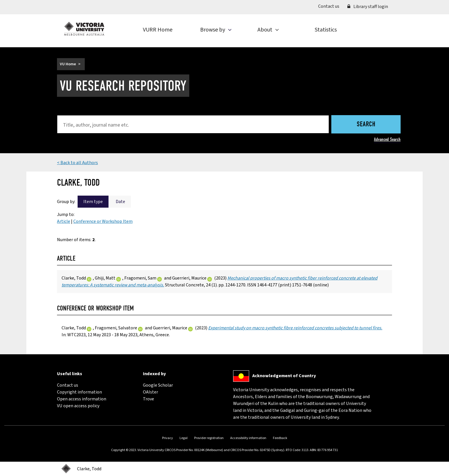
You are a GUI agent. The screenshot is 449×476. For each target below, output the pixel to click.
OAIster (150, 392)
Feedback (280, 438)
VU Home (68, 64)
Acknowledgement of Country (284, 376)
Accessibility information (248, 438)
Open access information (82, 399)
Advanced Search (387, 139)
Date (120, 202)
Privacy (168, 438)
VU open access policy (78, 406)
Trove (148, 399)
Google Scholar (158, 385)
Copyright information (79, 392)
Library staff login (368, 7)
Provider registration (209, 438)
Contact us (331, 6)
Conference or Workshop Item (103, 221)
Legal (184, 438)
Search (366, 125)
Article (64, 221)
